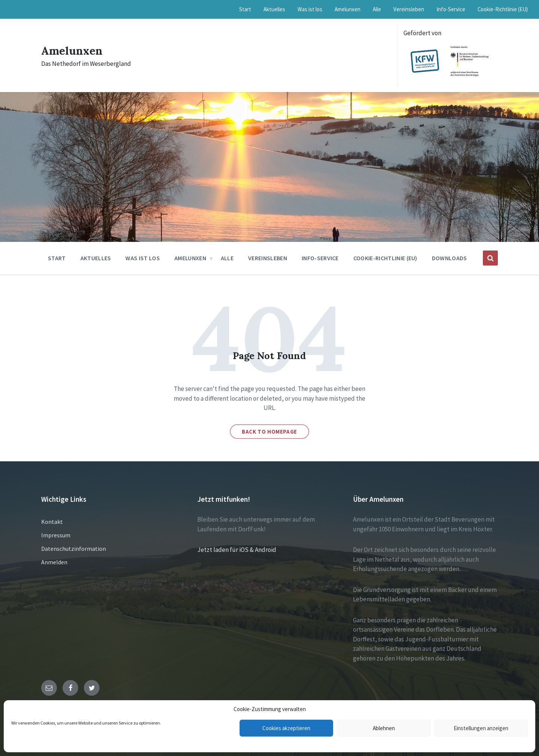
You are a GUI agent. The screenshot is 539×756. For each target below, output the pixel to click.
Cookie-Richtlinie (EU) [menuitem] (503, 9)
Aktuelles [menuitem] (274, 9)
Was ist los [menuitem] (310, 9)
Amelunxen (72, 51)
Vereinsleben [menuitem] (409, 9)
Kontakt (52, 522)
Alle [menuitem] (377, 9)
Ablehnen (384, 728)
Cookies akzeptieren (286, 728)
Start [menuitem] (245, 9)
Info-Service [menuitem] (451, 9)
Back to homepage (269, 432)
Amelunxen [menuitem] (348, 9)
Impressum (56, 535)
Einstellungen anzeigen (481, 728)
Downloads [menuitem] (450, 258)
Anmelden (54, 562)
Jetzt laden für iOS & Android (237, 550)
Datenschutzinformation (74, 549)
